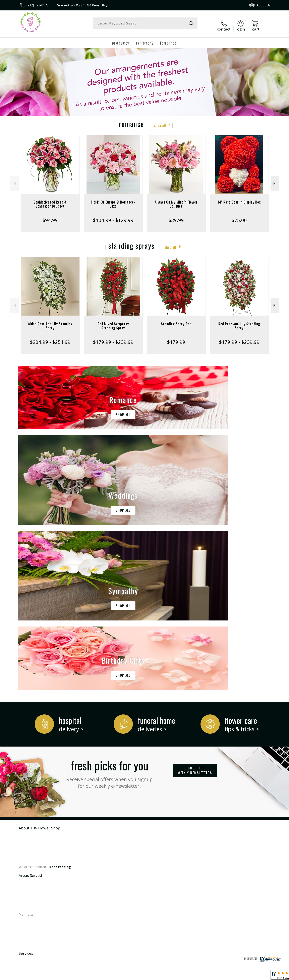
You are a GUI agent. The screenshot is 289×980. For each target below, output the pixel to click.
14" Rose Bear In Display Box (239, 198)
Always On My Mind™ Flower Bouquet (176, 200)
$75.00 (239, 216)
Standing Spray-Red (176, 320)
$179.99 (176, 338)
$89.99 (176, 216)
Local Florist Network (235, 976)
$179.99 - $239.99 (113, 338)
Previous (14, 179)
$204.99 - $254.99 (50, 338)
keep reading (60, 698)
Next (275, 179)
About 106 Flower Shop (39, 659)
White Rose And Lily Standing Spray (50, 322)
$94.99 (50, 216)
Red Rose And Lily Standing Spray (239, 322)
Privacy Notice (207, 976)
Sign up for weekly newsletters (195, 601)
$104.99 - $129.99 (113, 216)
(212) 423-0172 (38, 5)
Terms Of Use (183, 976)
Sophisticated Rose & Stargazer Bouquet (50, 200)
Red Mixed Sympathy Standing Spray (113, 322)
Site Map (260, 976)
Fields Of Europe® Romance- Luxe (113, 200)
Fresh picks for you (109, 604)
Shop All (160, 121)
